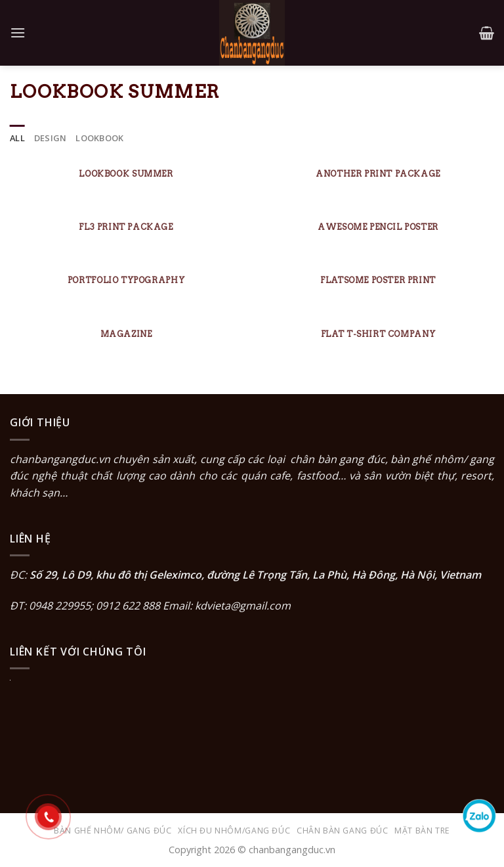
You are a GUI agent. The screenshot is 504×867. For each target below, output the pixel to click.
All (17, 138)
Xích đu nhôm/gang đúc (234, 831)
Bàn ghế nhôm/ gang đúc (113, 831)
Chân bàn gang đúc (342, 831)
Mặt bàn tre (422, 831)
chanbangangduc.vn (60, 459)
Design (51, 138)
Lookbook (99, 138)
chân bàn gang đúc (337, 459)
